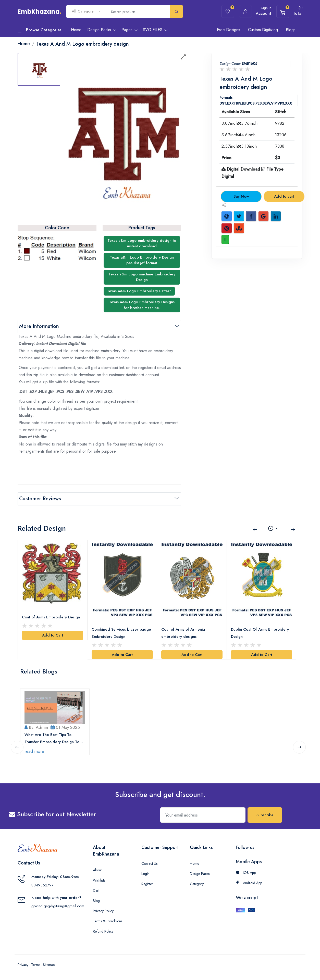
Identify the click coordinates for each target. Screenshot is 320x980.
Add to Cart (53, 635)
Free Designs (229, 30)
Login (145, 874)
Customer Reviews (40, 499)
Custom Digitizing (263, 30)
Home (194, 863)
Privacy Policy (103, 911)
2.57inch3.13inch (239, 146)
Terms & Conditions (108, 921)
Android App (249, 883)
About (97, 870)
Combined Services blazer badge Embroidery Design (121, 633)
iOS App (246, 873)
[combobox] (86, 11)
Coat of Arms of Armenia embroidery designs (183, 633)
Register (147, 884)
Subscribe (265, 815)
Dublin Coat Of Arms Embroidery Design (260, 633)
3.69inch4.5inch (238, 135)
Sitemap (49, 965)
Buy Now (241, 196)
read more (34, 751)
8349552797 (42, 885)
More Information (39, 326)
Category (197, 884)
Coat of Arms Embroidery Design (51, 617)
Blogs (291, 30)
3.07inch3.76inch (239, 123)
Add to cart (284, 196)
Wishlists (99, 880)
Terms (36, 965)
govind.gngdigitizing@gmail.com (58, 906)
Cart (96, 890)
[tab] (39, 69)
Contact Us (149, 863)
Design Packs (200, 874)
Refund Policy (103, 931)
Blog (96, 901)
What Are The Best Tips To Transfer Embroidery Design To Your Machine (52, 738)
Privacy (23, 965)
